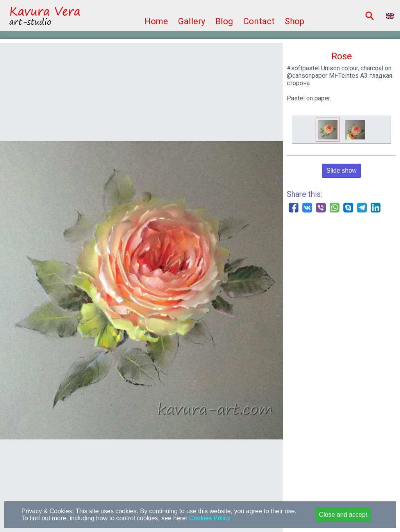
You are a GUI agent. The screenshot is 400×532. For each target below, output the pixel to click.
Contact (259, 21)
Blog (224, 21)
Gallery (192, 21)
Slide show (341, 170)
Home (156, 21)
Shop (295, 21)
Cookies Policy (209, 518)
